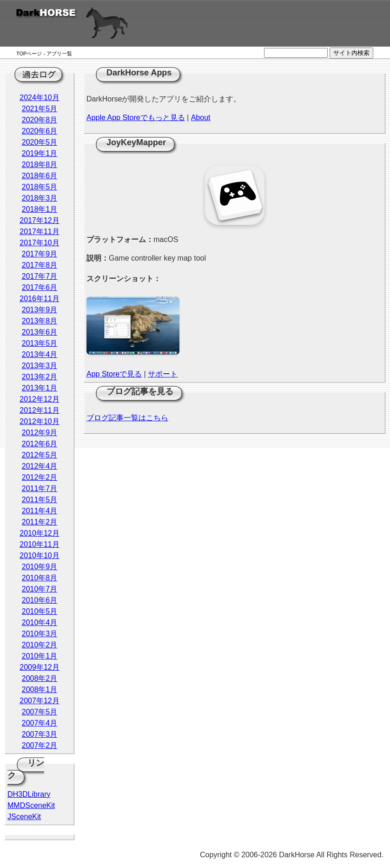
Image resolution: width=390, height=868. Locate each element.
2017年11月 (39, 232)
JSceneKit (24, 817)
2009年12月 (39, 667)
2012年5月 (40, 455)
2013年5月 (40, 343)
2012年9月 (40, 433)
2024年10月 (39, 98)
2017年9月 (40, 254)
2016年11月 (39, 299)
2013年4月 (40, 354)
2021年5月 (40, 109)
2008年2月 (40, 678)
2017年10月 (39, 243)
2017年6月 (40, 287)
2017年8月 (40, 265)
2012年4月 (40, 466)
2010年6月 (40, 600)
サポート (163, 374)
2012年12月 (39, 399)
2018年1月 (40, 209)
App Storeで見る (114, 374)
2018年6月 (40, 176)
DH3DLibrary (29, 794)
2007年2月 (40, 745)
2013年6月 (40, 332)
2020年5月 (40, 142)
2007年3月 (40, 734)
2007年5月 (40, 712)
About (201, 118)
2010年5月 (40, 611)
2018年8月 (40, 165)
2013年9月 (40, 310)
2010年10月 (39, 555)
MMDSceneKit (31, 805)
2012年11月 (39, 410)
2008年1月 (40, 690)
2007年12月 (39, 701)
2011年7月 (40, 488)
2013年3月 (40, 366)
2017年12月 (39, 220)
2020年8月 (40, 120)
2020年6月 (40, 131)
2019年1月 (40, 153)
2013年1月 (40, 388)
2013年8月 (40, 321)
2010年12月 (39, 533)
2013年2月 (40, 377)
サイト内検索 (351, 53)
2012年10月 (39, 421)
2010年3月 (40, 634)
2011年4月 (40, 511)
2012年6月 (40, 444)
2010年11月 (39, 544)
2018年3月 (40, 198)
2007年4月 (40, 723)
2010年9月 (40, 567)
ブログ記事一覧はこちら (127, 418)
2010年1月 (40, 656)
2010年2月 (40, 645)
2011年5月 (40, 500)
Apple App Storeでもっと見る (136, 118)
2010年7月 (40, 589)
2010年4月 (40, 622)
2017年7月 (40, 276)
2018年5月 (40, 187)
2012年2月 (40, 477)
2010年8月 (40, 578)
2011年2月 (40, 522)
